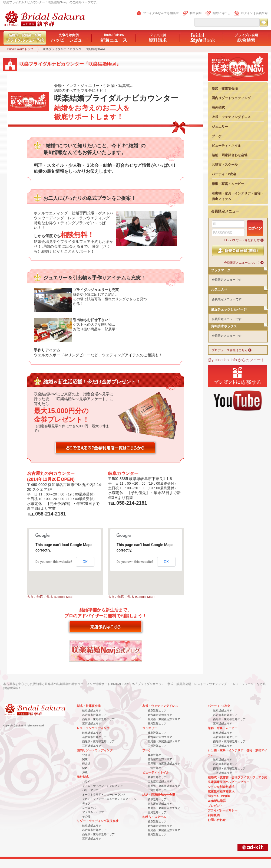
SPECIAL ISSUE (219, 796)
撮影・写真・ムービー (228, 184)
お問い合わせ (221, 13)
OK (85, 562)
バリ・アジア (90, 790)
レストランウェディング (93, 728)
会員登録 (262, 13)
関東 (85, 759)
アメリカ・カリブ (93, 812)
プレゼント (215, 806)
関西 (85, 768)
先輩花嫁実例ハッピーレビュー (229, 782)
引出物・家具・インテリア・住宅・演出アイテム (238, 196)
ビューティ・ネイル (226, 146)
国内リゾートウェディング (231, 98)
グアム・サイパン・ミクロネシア (103, 786)
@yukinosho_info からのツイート (236, 360)
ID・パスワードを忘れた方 (242, 240)
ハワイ (86, 781)
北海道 (86, 755)
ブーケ (217, 136)
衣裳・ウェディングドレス (231, 117)
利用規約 (196, 13)
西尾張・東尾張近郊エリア (98, 719)
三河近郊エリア (92, 724)
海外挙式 (218, 107)
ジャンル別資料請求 (221, 787)
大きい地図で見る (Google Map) (50, 597)
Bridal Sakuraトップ (20, 49)
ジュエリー (220, 127)
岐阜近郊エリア (92, 711)
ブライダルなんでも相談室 (161, 13)
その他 (86, 816)
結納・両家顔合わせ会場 (230, 155)
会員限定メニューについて (242, 263)
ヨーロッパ (89, 808)
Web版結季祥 (217, 801)
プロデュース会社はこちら (230, 350)
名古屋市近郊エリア (94, 715)
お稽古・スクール (225, 164)
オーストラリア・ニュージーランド (104, 794)
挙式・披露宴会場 (225, 88)
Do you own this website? (54, 562)
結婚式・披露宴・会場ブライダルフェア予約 (237, 777)
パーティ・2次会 (224, 174)
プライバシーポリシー (223, 810)
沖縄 (85, 772)
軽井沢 (86, 764)
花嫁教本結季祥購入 (221, 791)
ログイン (247, 13)
